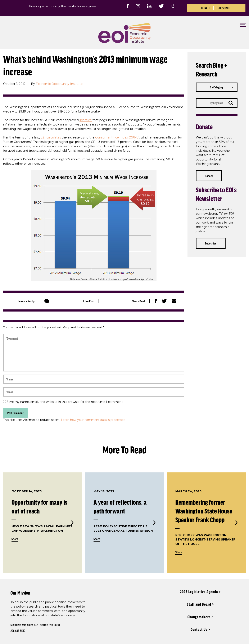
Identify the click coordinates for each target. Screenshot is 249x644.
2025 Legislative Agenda (199, 592)
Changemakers (199, 617)
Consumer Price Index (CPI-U (117, 137)
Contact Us (199, 629)
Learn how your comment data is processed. (94, 420)
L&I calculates (51, 137)
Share (15, 539)
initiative (86, 120)
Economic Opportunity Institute (59, 84)
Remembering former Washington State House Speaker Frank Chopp (204, 511)
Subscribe (224, 8)
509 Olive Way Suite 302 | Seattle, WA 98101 (35, 625)
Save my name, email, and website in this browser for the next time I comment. (65, 402)
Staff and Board (199, 604)
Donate (206, 8)
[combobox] (217, 87)
